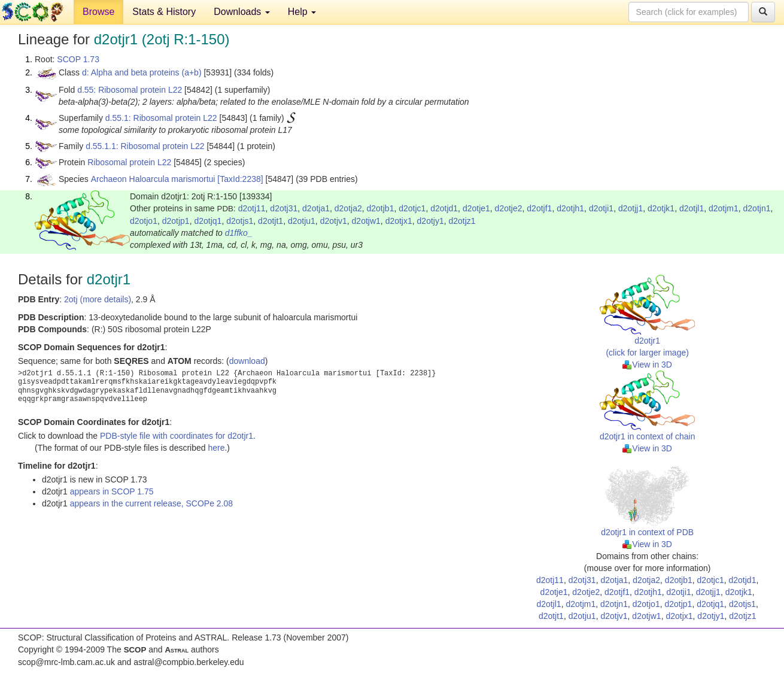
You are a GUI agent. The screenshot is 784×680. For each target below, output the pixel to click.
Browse (98, 12)
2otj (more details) (98, 299)
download (247, 361)
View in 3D (647, 365)
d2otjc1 (412, 208)
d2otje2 (509, 208)
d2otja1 (316, 208)
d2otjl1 (692, 208)
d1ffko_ (239, 233)
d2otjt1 (271, 221)
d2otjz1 (462, 221)
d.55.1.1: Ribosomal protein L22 (145, 146)
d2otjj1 (630, 208)
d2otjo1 (144, 221)
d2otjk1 (661, 208)
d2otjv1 (334, 221)
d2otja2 (348, 208)
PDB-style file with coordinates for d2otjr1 (177, 436)
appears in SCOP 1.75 (112, 491)
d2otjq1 (208, 221)
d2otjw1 (366, 221)
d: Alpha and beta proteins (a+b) (142, 72)
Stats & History (164, 12)
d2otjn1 (757, 208)
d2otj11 (252, 208)
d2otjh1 (570, 208)
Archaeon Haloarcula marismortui (153, 179)
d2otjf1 (539, 208)
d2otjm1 (724, 208)
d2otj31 (284, 208)
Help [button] (302, 12)
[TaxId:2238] (240, 179)
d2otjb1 (381, 208)
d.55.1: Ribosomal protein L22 (161, 118)
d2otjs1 (240, 221)
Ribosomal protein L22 (129, 162)
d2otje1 (476, 208)
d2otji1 (601, 208)
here (216, 448)
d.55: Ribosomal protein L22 (130, 90)
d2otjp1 (176, 221)
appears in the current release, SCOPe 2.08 (151, 503)
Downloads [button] (242, 12)
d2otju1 (302, 221)
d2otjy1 (431, 221)
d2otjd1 (444, 208)
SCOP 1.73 (78, 59)
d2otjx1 (399, 221)
